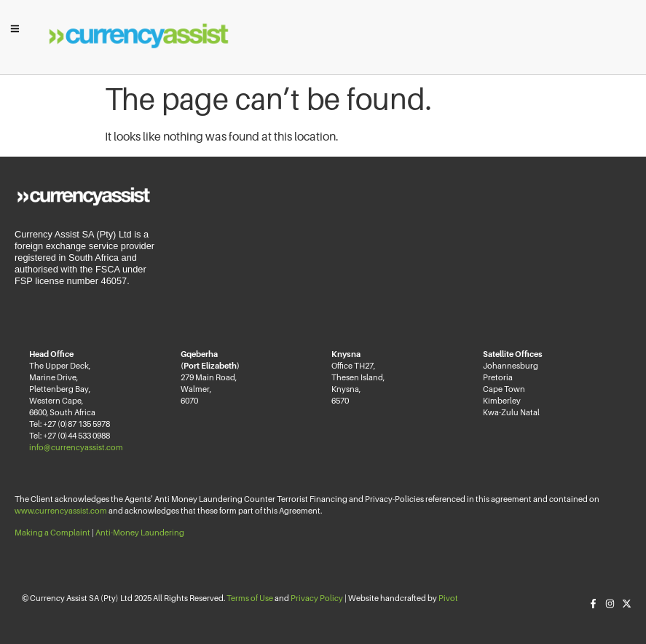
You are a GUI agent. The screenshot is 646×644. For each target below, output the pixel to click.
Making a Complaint (52, 533)
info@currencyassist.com (76, 447)
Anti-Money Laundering (140, 533)
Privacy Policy (317, 598)
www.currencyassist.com (61, 511)
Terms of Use (250, 598)
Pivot (448, 598)
